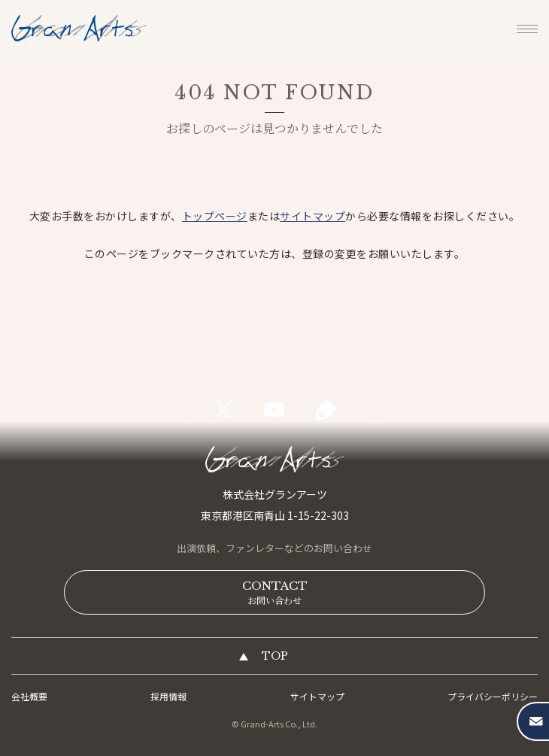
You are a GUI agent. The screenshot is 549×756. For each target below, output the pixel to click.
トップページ (215, 216)
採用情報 (168, 696)
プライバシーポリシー (493, 696)
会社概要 (29, 696)
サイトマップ (312, 216)
